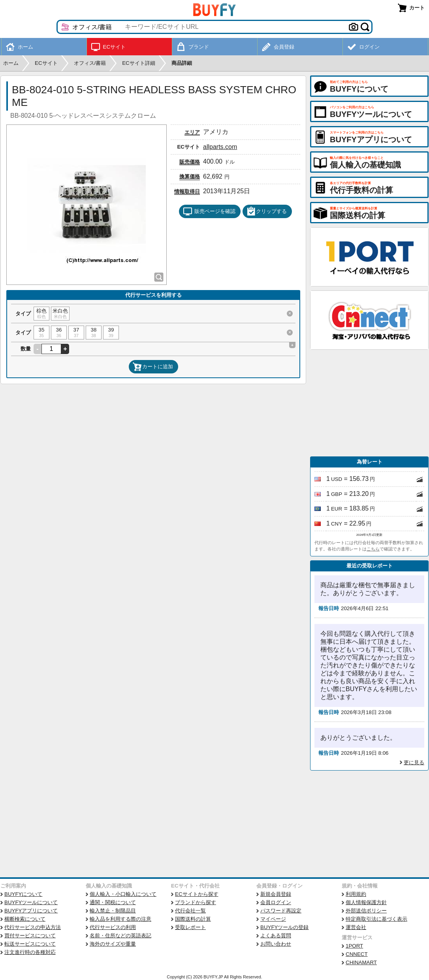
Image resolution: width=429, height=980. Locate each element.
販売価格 (190, 162)
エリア (192, 132)
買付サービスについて (30, 936)
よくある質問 (276, 936)
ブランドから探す (196, 902)
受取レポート (190, 927)
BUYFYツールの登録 (284, 927)
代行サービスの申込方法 (33, 927)
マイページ (273, 919)
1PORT (354, 946)
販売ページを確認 (209, 211)
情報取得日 (187, 191)
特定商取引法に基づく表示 (376, 919)
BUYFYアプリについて (31, 911)
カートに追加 (153, 367)
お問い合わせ (276, 944)
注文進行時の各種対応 (30, 952)
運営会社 (356, 927)
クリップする (267, 211)
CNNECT (357, 954)
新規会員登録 (276, 894)
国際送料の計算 (193, 919)
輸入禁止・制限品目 (113, 911)
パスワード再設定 (281, 911)
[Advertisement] (369, 403)
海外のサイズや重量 (113, 944)
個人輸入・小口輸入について (123, 894)
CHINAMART (361, 962)
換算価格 (190, 176)
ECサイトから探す (197, 894)
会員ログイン (276, 902)
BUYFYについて (23, 894)
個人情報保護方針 (366, 902)
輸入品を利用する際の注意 (120, 919)
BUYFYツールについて (31, 902)
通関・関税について (113, 902)
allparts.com (220, 147)
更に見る (414, 762)
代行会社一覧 (190, 911)
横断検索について (25, 919)
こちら (373, 549)
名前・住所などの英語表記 (120, 936)
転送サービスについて (30, 944)
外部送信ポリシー (366, 911)
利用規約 (356, 894)
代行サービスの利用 (113, 927)
